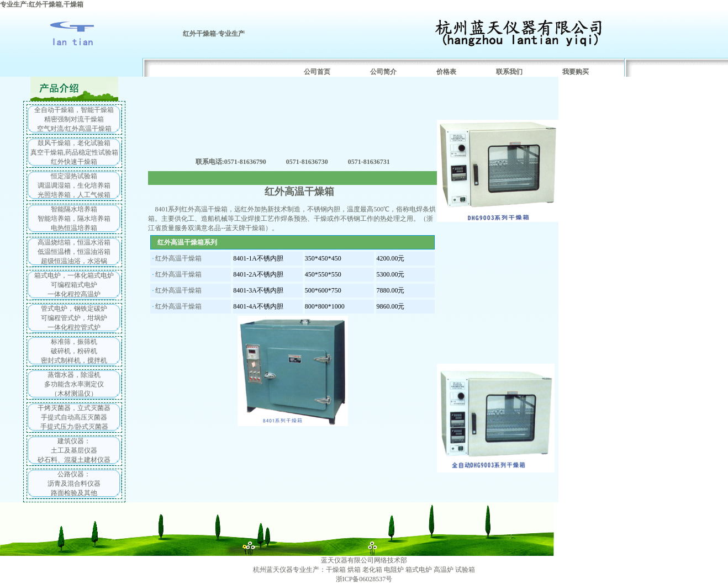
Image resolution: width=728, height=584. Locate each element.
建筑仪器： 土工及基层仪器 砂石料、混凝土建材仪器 (74, 450)
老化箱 (372, 570)
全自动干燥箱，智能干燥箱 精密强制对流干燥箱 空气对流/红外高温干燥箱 (74, 119)
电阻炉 (394, 570)
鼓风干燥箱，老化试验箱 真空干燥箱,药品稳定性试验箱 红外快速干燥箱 (74, 152)
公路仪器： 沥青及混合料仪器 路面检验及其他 (74, 484)
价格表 (446, 72)
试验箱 (465, 570)
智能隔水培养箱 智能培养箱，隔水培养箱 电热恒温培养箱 (74, 219)
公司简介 (383, 72)
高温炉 (444, 570)
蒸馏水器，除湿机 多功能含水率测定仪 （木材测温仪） (74, 384)
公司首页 (317, 72)
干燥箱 (336, 570)
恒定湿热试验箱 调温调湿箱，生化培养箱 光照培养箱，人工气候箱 (74, 185)
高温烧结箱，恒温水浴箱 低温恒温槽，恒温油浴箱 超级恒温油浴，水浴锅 (74, 252)
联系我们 (509, 72)
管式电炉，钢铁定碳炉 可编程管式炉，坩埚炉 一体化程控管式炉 (74, 318)
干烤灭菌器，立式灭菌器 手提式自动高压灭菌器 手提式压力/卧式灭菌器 (74, 417)
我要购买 (576, 72)
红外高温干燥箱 (178, 258)
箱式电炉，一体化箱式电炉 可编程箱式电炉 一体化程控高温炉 (74, 285)
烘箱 (354, 570)
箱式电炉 (419, 570)
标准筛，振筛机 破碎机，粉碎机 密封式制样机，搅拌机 (74, 351)
